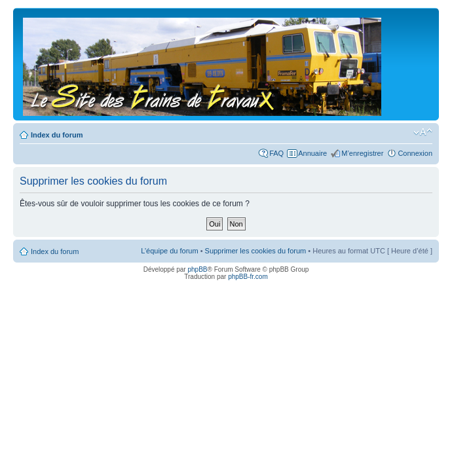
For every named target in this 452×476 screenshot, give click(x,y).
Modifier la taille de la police (423, 132)
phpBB (197, 269)
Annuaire (312, 153)
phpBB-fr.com (248, 277)
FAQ (276, 153)
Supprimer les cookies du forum (256, 251)
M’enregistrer (362, 153)
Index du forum (57, 135)
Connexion (415, 153)
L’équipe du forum (169, 251)
